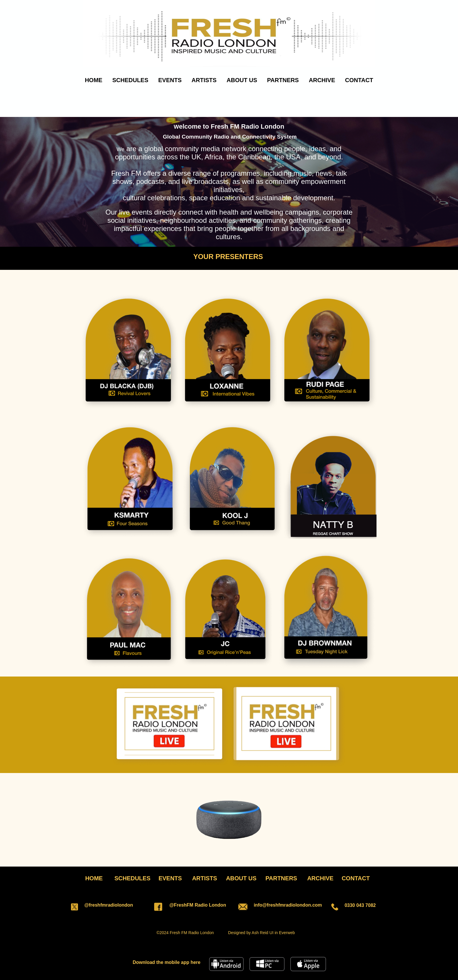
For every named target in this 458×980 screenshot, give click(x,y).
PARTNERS (283, 80)
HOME (93, 80)
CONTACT (359, 80)
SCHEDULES (130, 80)
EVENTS (170, 80)
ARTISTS (204, 80)
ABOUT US (242, 80)
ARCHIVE (322, 80)
